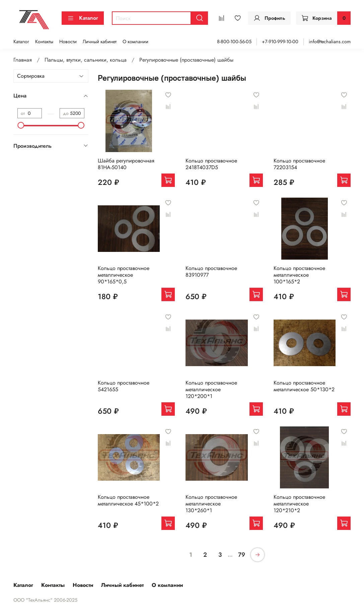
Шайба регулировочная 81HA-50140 (126, 164)
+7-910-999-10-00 (280, 42)
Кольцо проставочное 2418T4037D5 (211, 164)
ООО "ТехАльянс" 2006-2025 (45, 600)
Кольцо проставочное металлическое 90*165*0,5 (124, 275)
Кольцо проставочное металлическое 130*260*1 (211, 504)
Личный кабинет (100, 42)
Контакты (44, 42)
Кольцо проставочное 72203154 (299, 164)
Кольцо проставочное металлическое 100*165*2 (299, 275)
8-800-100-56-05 (234, 42)
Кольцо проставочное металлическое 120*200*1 (211, 389)
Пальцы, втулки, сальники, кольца (86, 60)
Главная (23, 60)
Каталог (83, 18)
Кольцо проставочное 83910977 (211, 271)
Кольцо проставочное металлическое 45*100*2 (128, 500)
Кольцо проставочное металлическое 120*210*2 (299, 504)
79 (242, 555)
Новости (68, 42)
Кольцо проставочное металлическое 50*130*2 (304, 386)
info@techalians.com (330, 42)
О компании (135, 42)
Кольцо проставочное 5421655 (124, 386)
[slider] (21, 125)
